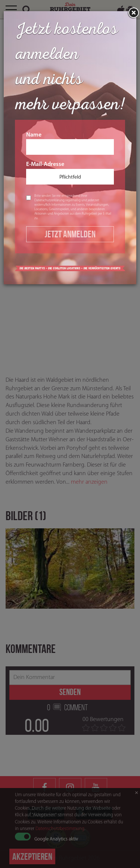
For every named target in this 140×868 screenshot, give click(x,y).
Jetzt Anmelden (70, 234)
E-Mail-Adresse (70, 173)
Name (70, 144)
